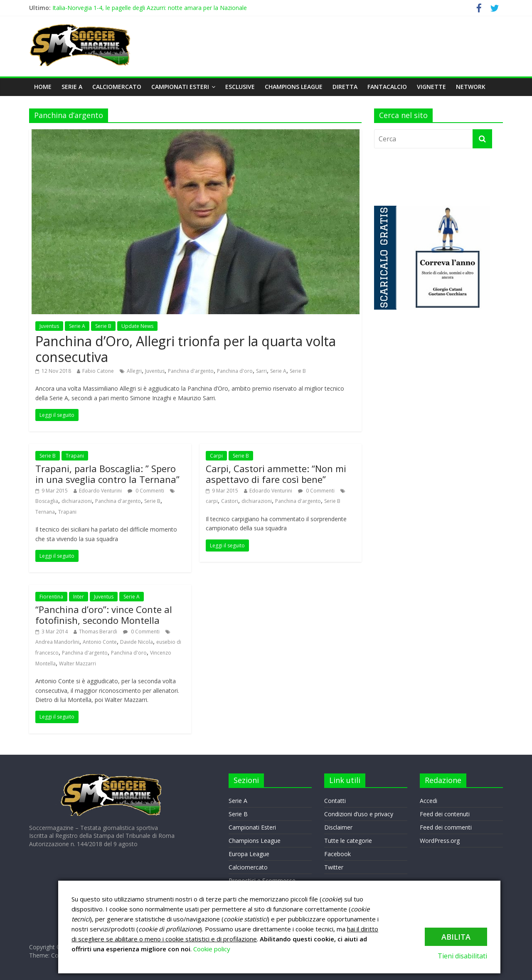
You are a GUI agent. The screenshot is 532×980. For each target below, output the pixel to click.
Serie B (103, 326)
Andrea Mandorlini (57, 642)
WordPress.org (440, 841)
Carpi (216, 456)
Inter (79, 597)
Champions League (294, 87)
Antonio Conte (100, 642)
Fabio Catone (98, 371)
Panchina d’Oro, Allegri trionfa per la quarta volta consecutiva (186, 349)
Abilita (456, 937)
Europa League (249, 854)
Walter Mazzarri (78, 664)
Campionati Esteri (180, 87)
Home (43, 87)
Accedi (429, 801)
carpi (212, 501)
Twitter (334, 867)
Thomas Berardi (98, 632)
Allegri (134, 371)
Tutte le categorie (348, 841)
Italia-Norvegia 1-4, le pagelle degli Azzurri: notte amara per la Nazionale (150, 8)
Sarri (261, 371)
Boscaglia (47, 501)
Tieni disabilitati (462, 956)
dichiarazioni (77, 501)
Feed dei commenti (446, 827)
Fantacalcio (387, 87)
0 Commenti (146, 491)
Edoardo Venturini (100, 491)
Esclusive (240, 87)
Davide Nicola (137, 642)
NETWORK (471, 87)
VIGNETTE (431, 87)
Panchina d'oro (235, 371)
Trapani (75, 456)
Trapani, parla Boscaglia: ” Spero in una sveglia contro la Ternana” (107, 474)
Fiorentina (51, 597)
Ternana (45, 512)
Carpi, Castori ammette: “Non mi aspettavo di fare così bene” (276, 474)
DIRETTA (345, 87)
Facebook (337, 854)
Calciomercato (117, 87)
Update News (137, 326)
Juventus (49, 326)
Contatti (335, 801)
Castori (230, 501)
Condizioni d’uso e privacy (359, 814)
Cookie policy (212, 949)
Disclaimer (338, 827)
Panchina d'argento (191, 371)
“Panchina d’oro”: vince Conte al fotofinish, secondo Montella (104, 615)
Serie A (72, 87)
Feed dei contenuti (445, 814)
